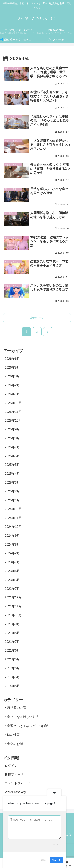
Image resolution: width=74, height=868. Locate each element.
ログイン (11, 766)
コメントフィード (17, 783)
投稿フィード (14, 775)
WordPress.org (15, 792)
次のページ (37, 318)
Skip (44, 860)
